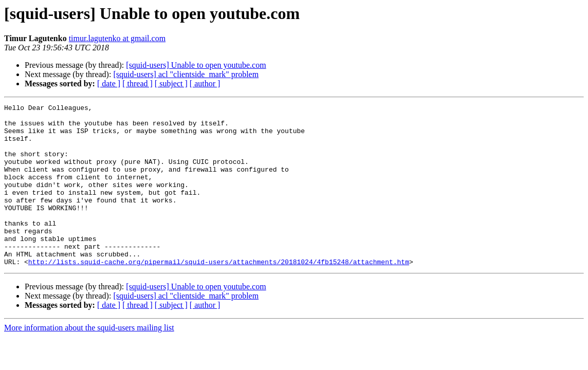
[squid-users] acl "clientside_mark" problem (186, 74)
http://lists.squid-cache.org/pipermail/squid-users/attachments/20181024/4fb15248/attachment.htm (219, 294)
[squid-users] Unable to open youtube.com (196, 65)
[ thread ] (137, 84)
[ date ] (109, 84)
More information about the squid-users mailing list (89, 360)
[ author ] (205, 84)
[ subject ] (171, 84)
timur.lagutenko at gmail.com (117, 38)
